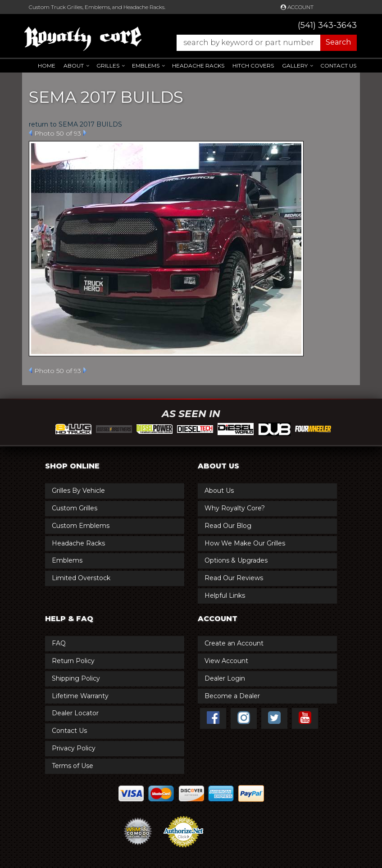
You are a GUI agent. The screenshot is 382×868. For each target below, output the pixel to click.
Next (85, 133)
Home (47, 66)
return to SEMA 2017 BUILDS (75, 124)
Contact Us (338, 66)
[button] (262, 43)
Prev (30, 133)
